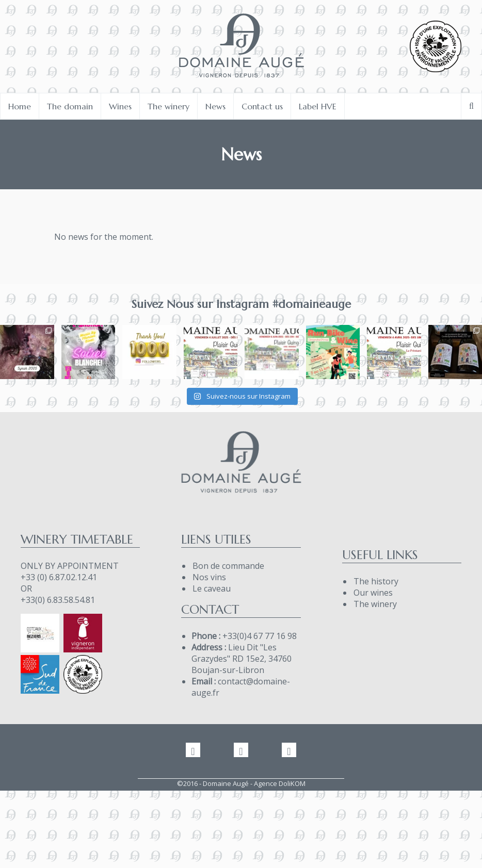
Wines (120, 106)
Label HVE (318, 106)
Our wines (373, 593)
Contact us (262, 106)
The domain (70, 106)
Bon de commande (228, 566)
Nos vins (209, 577)
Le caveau (212, 588)
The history (376, 581)
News (215, 106)
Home (20, 106)
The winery (168, 106)
